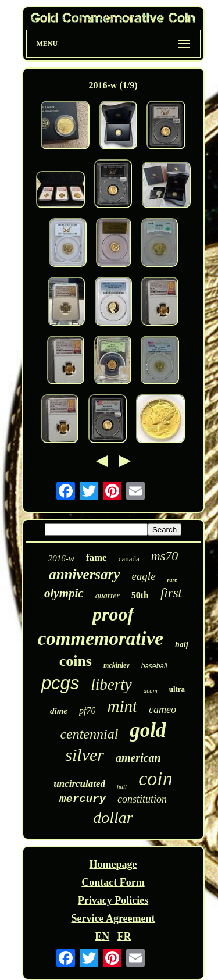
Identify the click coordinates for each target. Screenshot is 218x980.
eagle (143, 576)
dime (59, 711)
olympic (64, 593)
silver (85, 755)
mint (122, 706)
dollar (113, 817)
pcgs (60, 683)
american (138, 758)
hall (122, 786)
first (171, 593)
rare (172, 580)
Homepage (113, 864)
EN (102, 936)
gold (148, 730)
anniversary (84, 574)
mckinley (117, 665)
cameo (162, 710)
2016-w (61, 558)
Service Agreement (113, 918)
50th (140, 595)
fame (97, 557)
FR (124, 936)
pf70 (87, 710)
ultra (177, 689)
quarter (108, 596)
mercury (83, 799)
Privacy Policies (113, 900)
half (182, 645)
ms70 (165, 556)
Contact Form (113, 882)
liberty (111, 685)
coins (76, 661)
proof (113, 614)
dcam (151, 690)
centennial (89, 734)
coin (156, 778)
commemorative (101, 639)
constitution (142, 799)
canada (129, 559)
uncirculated (79, 784)
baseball (154, 666)
